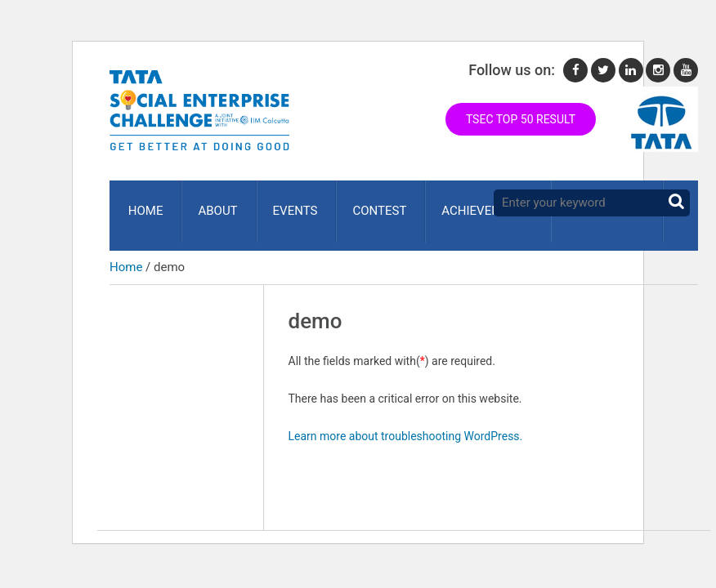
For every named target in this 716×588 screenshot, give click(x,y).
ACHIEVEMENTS (471, 203)
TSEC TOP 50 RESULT (521, 119)
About (212, 203)
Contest (367, 203)
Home (143, 203)
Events (286, 203)
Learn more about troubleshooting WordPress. (406, 421)
